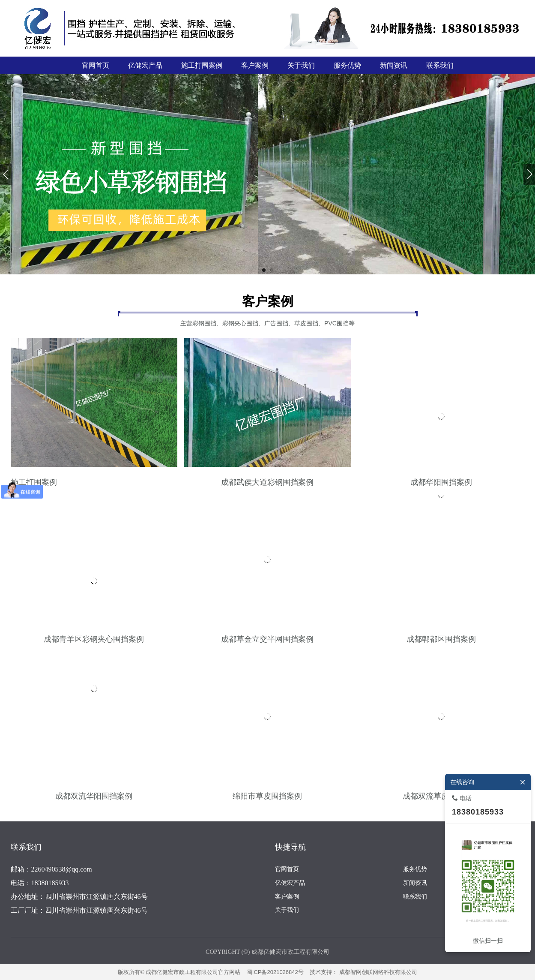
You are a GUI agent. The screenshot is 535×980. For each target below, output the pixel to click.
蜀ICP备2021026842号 (275, 972)
